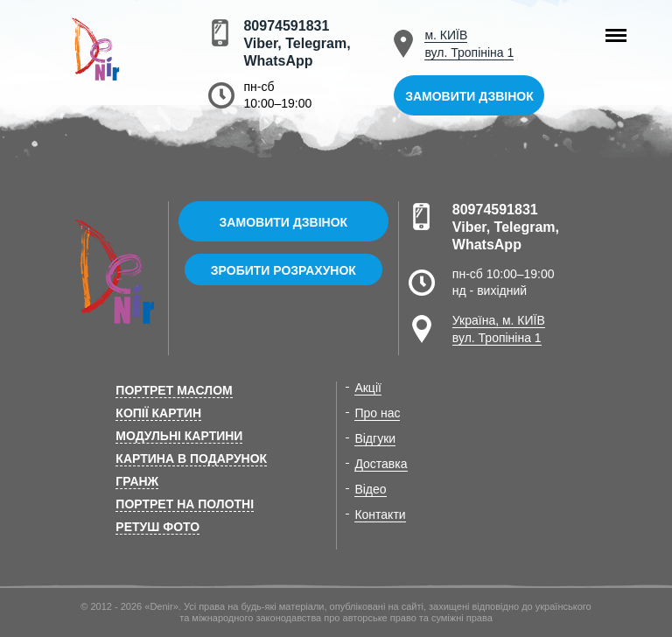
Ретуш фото (157, 527)
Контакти (380, 514)
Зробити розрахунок (283, 270)
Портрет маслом (174, 390)
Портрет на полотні (185, 504)
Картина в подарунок (191, 458)
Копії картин (158, 413)
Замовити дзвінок (469, 96)
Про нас (377, 413)
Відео (370, 489)
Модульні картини (179, 436)
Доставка (381, 464)
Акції (367, 388)
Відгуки (375, 438)
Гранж (137, 481)
